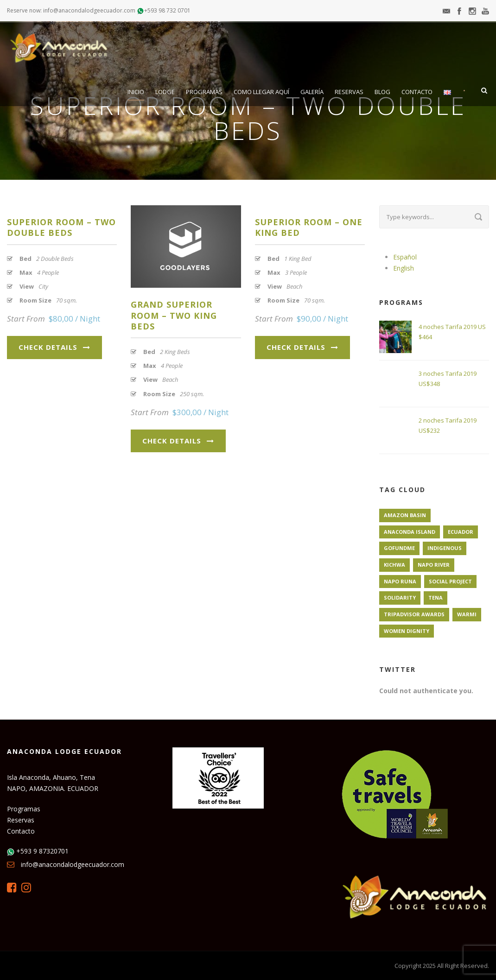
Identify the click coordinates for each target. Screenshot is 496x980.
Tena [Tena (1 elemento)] (436, 597)
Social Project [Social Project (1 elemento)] (450, 581)
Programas (204, 92)
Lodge (165, 92)
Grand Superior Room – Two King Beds (174, 315)
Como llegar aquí (261, 92)
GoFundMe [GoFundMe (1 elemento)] (399, 548)
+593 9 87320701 (42, 851)
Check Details (54, 347)
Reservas (349, 92)
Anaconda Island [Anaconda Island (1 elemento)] (410, 532)
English (404, 268)
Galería (312, 92)
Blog (382, 92)
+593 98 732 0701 (167, 10)
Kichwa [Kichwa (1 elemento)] (394, 565)
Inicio (136, 92)
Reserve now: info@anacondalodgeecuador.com (71, 10)
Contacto (417, 92)
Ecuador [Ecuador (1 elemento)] (461, 532)
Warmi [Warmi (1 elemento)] (467, 614)
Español (405, 257)
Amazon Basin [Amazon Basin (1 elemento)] (405, 515)
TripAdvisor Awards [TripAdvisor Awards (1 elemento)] (414, 614)
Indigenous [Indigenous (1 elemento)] (445, 548)
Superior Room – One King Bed (309, 227)
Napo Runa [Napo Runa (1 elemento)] (400, 581)
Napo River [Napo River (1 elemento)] (434, 565)
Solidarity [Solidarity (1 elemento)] (400, 597)
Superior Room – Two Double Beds (61, 227)
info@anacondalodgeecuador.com (73, 864)
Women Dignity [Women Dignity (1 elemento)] (407, 631)
